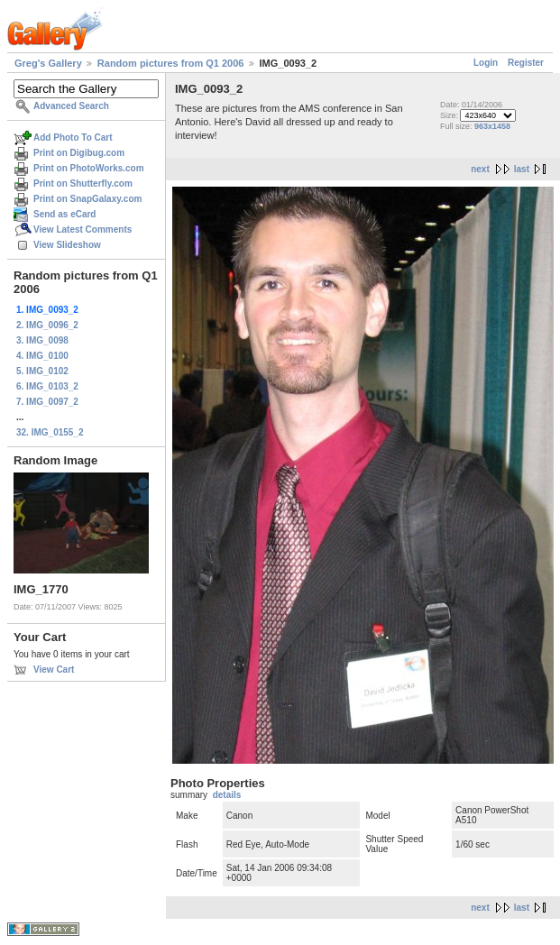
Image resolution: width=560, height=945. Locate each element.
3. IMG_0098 (42, 340)
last (522, 169)
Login (486, 63)
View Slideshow (67, 245)
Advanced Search (71, 106)
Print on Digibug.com (79, 153)
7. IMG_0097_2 (47, 402)
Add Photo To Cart (73, 138)
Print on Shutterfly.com (83, 183)
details (227, 795)
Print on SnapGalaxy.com (87, 199)
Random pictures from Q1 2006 (171, 63)
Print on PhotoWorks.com (89, 168)
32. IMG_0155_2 (50, 432)
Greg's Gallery (48, 63)
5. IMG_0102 (42, 371)
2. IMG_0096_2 (47, 325)
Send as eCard (64, 214)
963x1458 (492, 126)
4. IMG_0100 (42, 356)
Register (526, 63)
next (480, 169)
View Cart (54, 670)
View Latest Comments (83, 229)
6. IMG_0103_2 (47, 386)
